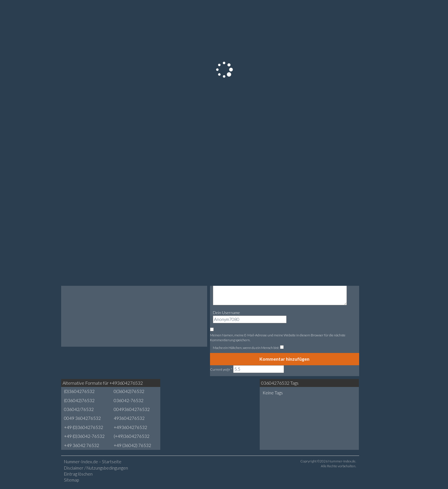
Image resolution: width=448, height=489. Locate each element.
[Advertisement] (210, 400)
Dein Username (226, 313)
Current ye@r (221, 369)
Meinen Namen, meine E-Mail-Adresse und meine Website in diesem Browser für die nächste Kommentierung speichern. (278, 338)
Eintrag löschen (78, 474)
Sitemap (71, 480)
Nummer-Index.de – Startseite (93, 462)
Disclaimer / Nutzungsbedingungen (96, 468)
